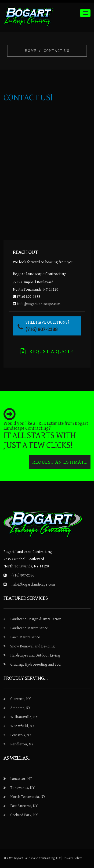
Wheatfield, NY (22, 726)
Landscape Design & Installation (36, 619)
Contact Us (57, 51)
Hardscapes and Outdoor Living (35, 655)
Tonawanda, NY (22, 788)
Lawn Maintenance (25, 637)
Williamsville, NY (24, 717)
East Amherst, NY (24, 806)
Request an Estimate (60, 462)
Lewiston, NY (21, 735)
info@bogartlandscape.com (33, 585)
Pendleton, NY (22, 744)
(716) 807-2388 (23, 575)
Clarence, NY (21, 699)
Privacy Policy (72, 858)
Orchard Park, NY (24, 815)
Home (31, 51)
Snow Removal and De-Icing (33, 646)
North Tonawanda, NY (28, 797)
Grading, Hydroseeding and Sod (35, 665)
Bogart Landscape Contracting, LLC (37, 858)
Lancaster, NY (21, 779)
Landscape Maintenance (29, 628)
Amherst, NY (20, 708)
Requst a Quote (47, 352)
